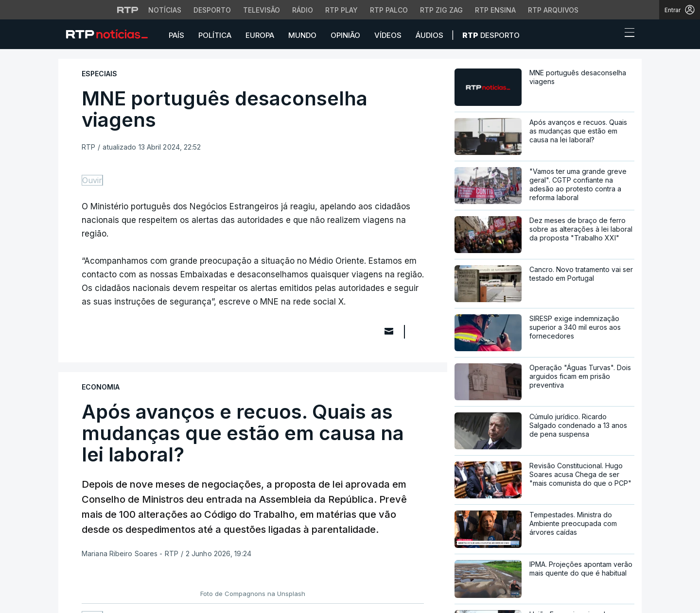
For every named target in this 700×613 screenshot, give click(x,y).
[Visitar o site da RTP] (128, 10)
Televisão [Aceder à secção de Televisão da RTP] (262, 10)
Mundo (302, 35)
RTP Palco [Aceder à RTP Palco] (389, 10)
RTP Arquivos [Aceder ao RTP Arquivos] (553, 10)
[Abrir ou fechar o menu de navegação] (627, 34)
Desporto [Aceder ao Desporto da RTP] (212, 10)
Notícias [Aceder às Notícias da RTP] (165, 10)
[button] (612, 35)
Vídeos (388, 35)
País (176, 35)
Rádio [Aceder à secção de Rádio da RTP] (303, 10)
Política (215, 35)
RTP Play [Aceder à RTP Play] (341, 10)
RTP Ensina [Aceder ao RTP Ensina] (495, 10)
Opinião (345, 35)
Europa (260, 35)
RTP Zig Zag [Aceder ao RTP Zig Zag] (441, 10)
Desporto (491, 35)
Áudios (429, 35)
